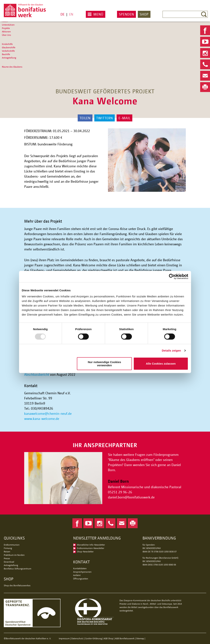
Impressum (64, 638)
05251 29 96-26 (120, 492)
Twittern (105, 118)
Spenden (126, 14)
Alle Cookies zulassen (160, 364)
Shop (144, 14)
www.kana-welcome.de (42, 419)
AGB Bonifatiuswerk (125, 638)
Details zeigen (170, 350)
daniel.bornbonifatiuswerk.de (131, 497)
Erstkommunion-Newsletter (91, 548)
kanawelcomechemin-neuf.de (48, 413)
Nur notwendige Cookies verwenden (104, 364)
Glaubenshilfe (9, 47)
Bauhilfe (6, 54)
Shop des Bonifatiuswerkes (17, 585)
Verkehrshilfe (8, 51)
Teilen (85, 118)
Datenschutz (77, 638)
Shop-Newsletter (85, 552)
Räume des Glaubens (12, 67)
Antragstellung (9, 58)
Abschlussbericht (37, 374)
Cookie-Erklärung (93, 638)
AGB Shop (108, 638)
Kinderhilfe (7, 44)
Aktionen (6, 32)
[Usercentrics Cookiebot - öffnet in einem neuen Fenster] (171, 277)
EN (71, 14)
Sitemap (140, 638)
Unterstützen (8, 25)
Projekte (6, 28)
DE (62, 14)
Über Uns (6, 35)
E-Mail (124, 118)
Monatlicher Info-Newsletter (91, 545)
